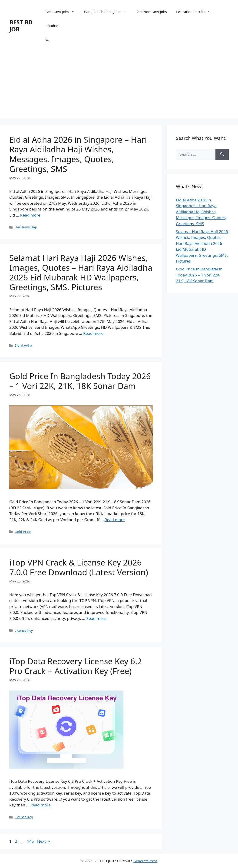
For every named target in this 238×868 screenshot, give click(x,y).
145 (31, 841)
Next (44, 841)
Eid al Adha (23, 345)
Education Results (196, 12)
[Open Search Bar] (47, 39)
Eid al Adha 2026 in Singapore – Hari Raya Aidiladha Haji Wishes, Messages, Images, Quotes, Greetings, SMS (78, 154)
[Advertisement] (119, 86)
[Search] (222, 154)
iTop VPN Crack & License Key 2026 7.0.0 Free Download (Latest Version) (79, 567)
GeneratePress (145, 861)
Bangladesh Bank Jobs (107, 12)
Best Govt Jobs (63, 12)
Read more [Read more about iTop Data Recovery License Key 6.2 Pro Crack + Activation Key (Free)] (40, 805)
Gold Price (23, 532)
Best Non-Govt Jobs (151, 12)
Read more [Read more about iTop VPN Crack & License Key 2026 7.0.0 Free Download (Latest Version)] (96, 618)
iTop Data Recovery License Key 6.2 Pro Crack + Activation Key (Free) (76, 666)
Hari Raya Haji (26, 227)
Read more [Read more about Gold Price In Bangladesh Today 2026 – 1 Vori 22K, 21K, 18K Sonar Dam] (115, 520)
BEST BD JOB (21, 26)
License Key (24, 630)
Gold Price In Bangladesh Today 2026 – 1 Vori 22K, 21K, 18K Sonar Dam (80, 381)
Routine (52, 26)
